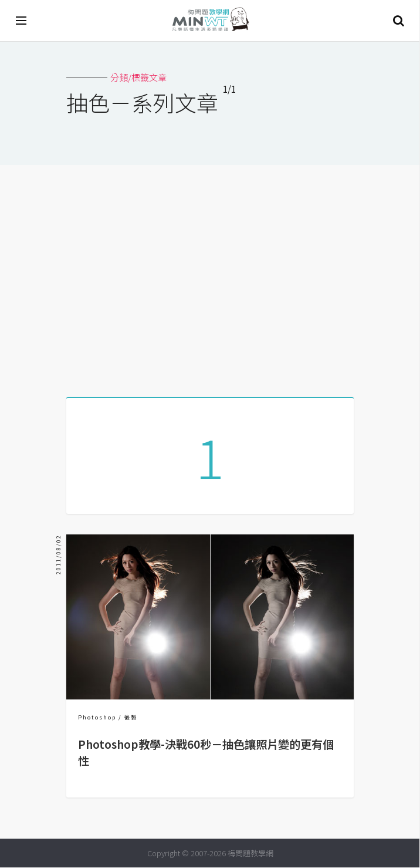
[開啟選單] (22, 21)
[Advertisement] (210, 277)
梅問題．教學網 (210, 21)
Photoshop (97, 718)
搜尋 (398, 21)
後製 (131, 718)
